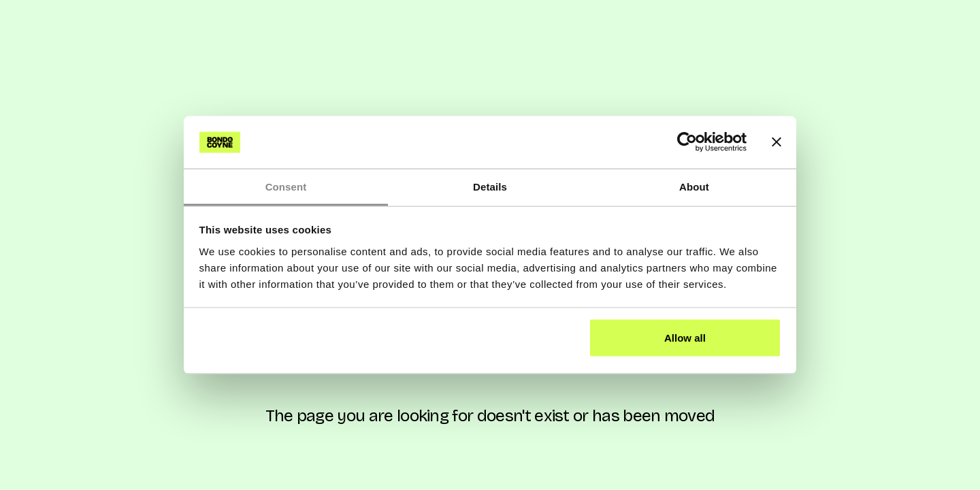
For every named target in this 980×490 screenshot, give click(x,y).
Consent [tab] (286, 186)
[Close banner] (777, 142)
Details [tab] (490, 186)
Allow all (685, 338)
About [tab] (694, 186)
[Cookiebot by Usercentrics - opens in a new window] (687, 142)
